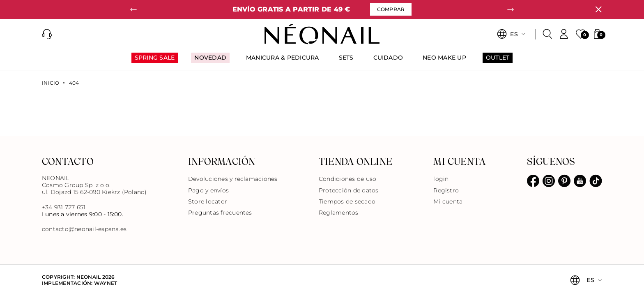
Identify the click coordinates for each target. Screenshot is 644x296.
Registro (446, 190)
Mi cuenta (448, 201)
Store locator (208, 201)
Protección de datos (349, 190)
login (441, 179)
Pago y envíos (208, 190)
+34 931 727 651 (64, 207)
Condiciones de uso (347, 179)
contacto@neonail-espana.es (84, 229)
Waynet (106, 283)
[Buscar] (547, 34)
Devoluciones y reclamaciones (233, 179)
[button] (133, 9)
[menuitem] (155, 61)
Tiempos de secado (347, 201)
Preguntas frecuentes (220, 213)
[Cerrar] (598, 9)
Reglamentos (339, 213)
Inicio (51, 83)
